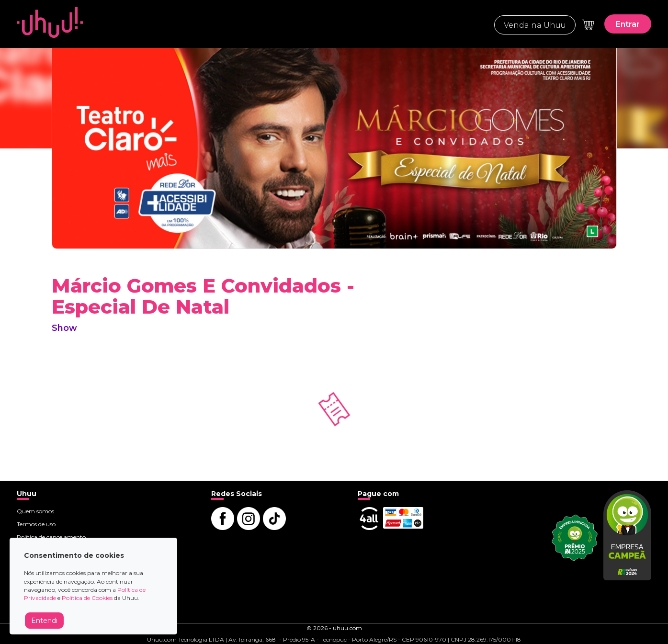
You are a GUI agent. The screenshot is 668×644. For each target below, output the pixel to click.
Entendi (44, 621)
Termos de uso (36, 524)
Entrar (628, 24)
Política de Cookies (87, 598)
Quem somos (35, 511)
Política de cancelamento (51, 537)
